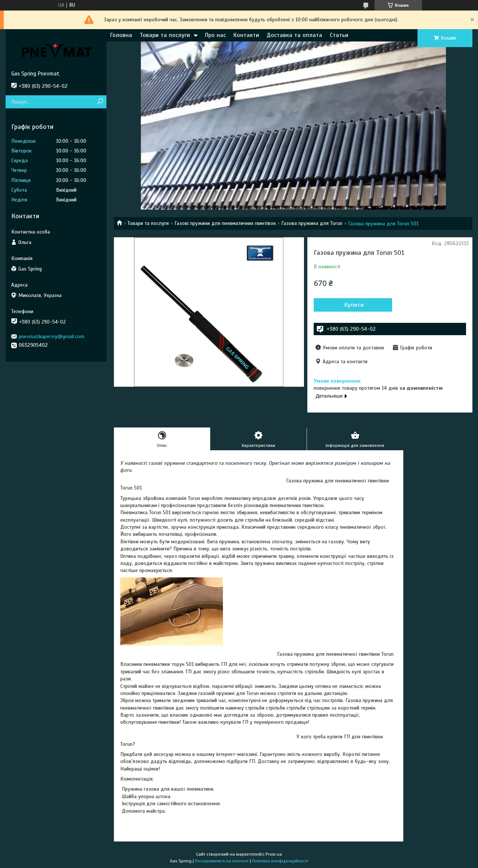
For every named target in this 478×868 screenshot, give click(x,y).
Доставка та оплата (294, 35)
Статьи (339, 35)
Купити (354, 305)
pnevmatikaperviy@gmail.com (52, 336)
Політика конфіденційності (280, 861)
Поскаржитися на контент (222, 861)
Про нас (215, 35)
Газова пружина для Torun (312, 223)
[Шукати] (100, 102)
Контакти (246, 35)
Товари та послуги (165, 35)
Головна (121, 35)
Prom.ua (274, 854)
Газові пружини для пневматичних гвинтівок (225, 223)
